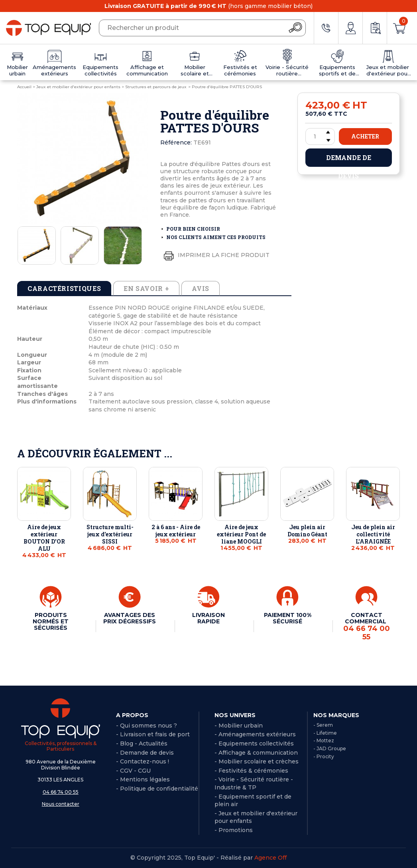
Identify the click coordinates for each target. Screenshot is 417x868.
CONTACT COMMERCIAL (366, 626)
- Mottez (324, 740)
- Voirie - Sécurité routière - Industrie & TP (254, 783)
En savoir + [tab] (146, 288)
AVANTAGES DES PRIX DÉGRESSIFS (130, 618)
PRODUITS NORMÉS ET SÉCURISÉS (51, 621)
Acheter (365, 136)
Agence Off (270, 858)
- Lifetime (325, 733)
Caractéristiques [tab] (64, 288)
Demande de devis (349, 160)
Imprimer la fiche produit (215, 255)
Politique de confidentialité (159, 789)
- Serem (323, 725)
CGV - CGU (135, 771)
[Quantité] (320, 136)
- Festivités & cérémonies (251, 771)
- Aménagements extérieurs (255, 734)
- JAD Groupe (330, 748)
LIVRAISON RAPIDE (208, 618)
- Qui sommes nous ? (147, 726)
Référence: (176, 142)
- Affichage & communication (256, 753)
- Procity (324, 756)
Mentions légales (145, 779)
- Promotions (234, 830)
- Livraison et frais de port (153, 734)
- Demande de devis (145, 753)
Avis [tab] (201, 288)
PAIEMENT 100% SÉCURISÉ (288, 618)
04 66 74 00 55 (61, 792)
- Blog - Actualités (142, 743)
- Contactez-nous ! (143, 761)
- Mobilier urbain (239, 726)
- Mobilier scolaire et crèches (257, 761)
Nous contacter (61, 804)
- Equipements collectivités (254, 743)
